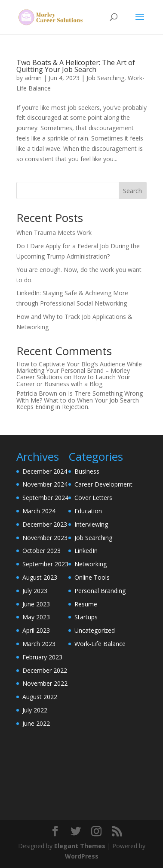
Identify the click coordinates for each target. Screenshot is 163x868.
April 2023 (36, 630)
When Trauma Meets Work (54, 233)
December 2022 (45, 670)
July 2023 (35, 591)
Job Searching (105, 78)
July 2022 (35, 710)
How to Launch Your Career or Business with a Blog (73, 380)
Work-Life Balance (100, 644)
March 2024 (39, 511)
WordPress (82, 856)
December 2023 (45, 524)
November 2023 (45, 538)
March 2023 (39, 644)
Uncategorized (95, 630)
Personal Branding (100, 591)
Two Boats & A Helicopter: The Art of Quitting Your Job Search (76, 66)
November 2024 (45, 484)
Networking (91, 564)
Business (87, 471)
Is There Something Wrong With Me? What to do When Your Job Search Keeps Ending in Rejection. (80, 400)
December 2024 (45, 471)
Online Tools (92, 577)
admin (33, 78)
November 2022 (45, 683)
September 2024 (45, 498)
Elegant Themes (80, 846)
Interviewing (91, 524)
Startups (86, 617)
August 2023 (40, 577)
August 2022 (40, 697)
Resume (86, 604)
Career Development (103, 484)
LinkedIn (86, 551)
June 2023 (36, 604)
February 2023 (42, 657)
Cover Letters (93, 498)
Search (132, 191)
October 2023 (42, 551)
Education (88, 511)
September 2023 (45, 564)
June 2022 (36, 723)
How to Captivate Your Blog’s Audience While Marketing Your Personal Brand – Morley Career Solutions (79, 371)
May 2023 (36, 617)
